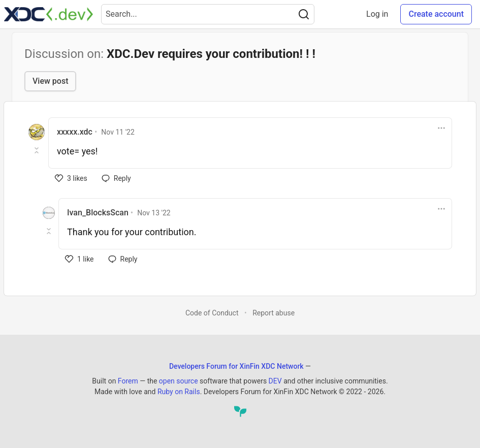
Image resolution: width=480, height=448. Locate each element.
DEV (275, 381)
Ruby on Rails (179, 392)
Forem (128, 381)
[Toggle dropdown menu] (441, 128)
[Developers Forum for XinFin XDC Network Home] (49, 14)
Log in (377, 14)
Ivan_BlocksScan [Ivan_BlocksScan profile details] (98, 213)
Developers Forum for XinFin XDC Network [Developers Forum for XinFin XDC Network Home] (236, 366)
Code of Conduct (212, 313)
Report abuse (274, 313)
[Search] (304, 14)
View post (50, 81)
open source (179, 381)
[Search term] (208, 14)
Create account (436, 14)
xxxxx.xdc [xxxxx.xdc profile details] (75, 132)
